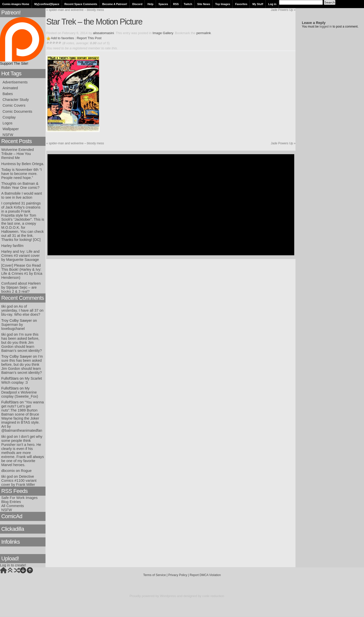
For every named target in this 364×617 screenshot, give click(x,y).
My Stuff (258, 4)
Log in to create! (13, 565)
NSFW (8, 135)
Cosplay (9, 117)
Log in (272, 4)
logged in (326, 27)
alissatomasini (104, 33)
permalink (204, 33)
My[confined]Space (47, 4)
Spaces (163, 4)
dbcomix (8, 471)
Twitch (188, 4)
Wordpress (168, 596)
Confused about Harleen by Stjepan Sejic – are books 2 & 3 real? (21, 287)
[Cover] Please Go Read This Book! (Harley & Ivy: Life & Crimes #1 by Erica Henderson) (22, 271)
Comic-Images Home (16, 4)
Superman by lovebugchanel (13, 327)
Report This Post (89, 38)
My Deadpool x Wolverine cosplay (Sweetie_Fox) (20, 392)
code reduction (213, 596)
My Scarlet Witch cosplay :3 (22, 380)
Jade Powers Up (283, 10)
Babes (8, 94)
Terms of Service (155, 575)
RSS (176, 4)
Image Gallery (163, 33)
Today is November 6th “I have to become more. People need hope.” (21, 174)
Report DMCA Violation (205, 575)
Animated (10, 88)
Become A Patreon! (115, 4)
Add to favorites (62, 38)
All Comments (13, 506)
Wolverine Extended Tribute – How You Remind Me (18, 154)
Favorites (241, 4)
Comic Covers (14, 105)
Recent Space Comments (81, 4)
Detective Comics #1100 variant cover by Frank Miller (19, 481)
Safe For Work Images (19, 498)
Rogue (26, 471)
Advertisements (15, 82)
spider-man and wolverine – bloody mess (75, 10)
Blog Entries (11, 502)
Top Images (223, 4)
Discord (137, 4)
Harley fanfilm (12, 246)
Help (150, 4)
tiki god (7, 306)
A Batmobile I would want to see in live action (22, 195)
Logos (7, 123)
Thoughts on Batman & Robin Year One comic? (20, 186)
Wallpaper (11, 129)
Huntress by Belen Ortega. (23, 164)
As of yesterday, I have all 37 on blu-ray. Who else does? (22, 310)
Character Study (16, 100)
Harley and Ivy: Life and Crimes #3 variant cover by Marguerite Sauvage (20, 256)
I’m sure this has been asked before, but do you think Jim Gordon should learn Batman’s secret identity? (22, 342)
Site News (204, 4)
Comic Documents (17, 111)
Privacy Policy (178, 575)
